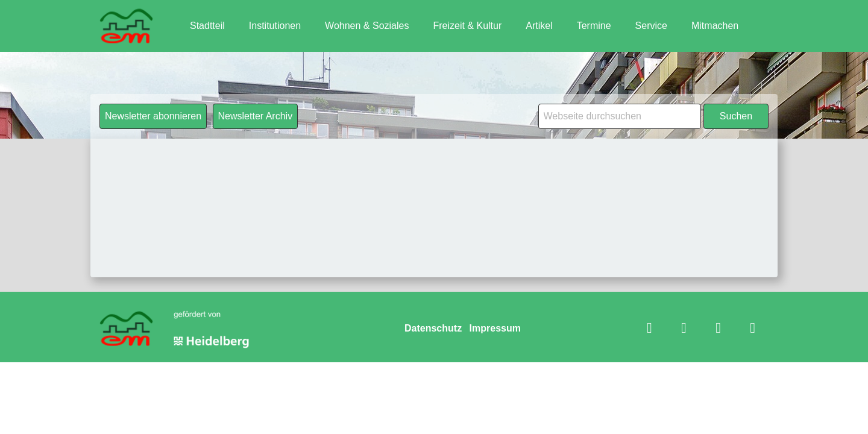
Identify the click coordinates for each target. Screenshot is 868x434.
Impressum (495, 328)
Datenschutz (433, 328)
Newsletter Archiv (256, 116)
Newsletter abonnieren (153, 116)
